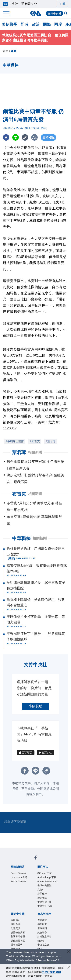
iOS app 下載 (45, 873)
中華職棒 (21, 538)
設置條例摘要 (18, 933)
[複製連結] (25, 138)
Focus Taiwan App (47, 882)
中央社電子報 (45, 902)
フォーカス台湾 (19, 877)
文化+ (41, 890)
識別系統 (16, 924)
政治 (36, 24)
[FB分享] (6, 138)
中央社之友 (43, 945)
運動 (14, 51)
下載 (62, 4)
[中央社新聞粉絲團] (36, 858)
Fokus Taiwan (18, 882)
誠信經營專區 (18, 941)
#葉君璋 (51, 441)
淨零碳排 (42, 894)
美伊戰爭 (9, 24)
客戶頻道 (42, 924)
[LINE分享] (16, 138)
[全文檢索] (66, 14)
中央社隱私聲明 (51, 972)
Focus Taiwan (18, 873)
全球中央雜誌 (45, 885)
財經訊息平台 (45, 937)
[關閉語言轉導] (69, 952)
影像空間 (42, 928)
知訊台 (41, 941)
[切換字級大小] (35, 138)
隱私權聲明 (17, 945)
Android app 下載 (47, 877)
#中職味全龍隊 (15, 441)
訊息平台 (42, 933)
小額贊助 (36, 706)
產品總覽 (42, 920)
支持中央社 (55, 13)
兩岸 (58, 24)
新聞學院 (42, 898)
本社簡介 (16, 920)
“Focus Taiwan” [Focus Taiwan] (47, 960)
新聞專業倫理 (18, 937)
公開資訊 (16, 928)
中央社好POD (45, 906)
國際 (47, 24)
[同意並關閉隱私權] (69, 968)
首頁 (6, 51)
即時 (25, 24)
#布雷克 (35, 441)
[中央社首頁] (35, 13)
